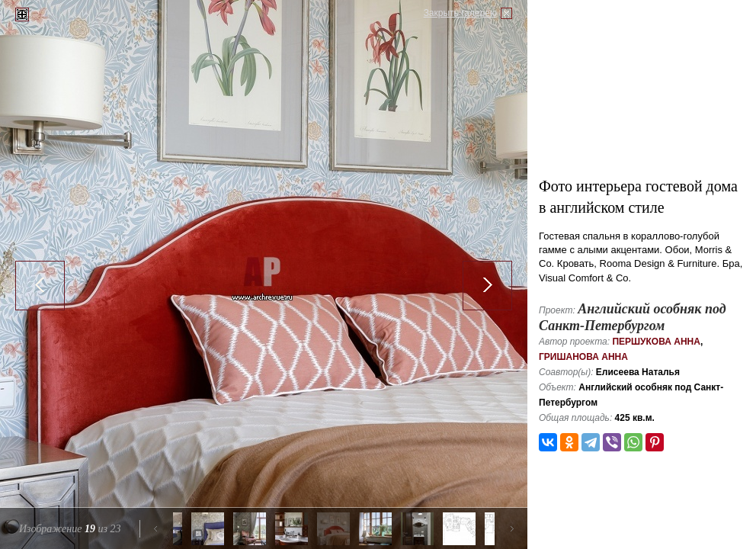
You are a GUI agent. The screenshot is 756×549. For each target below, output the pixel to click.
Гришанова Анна (583, 357)
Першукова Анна (656, 342)
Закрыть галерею (460, 13)
